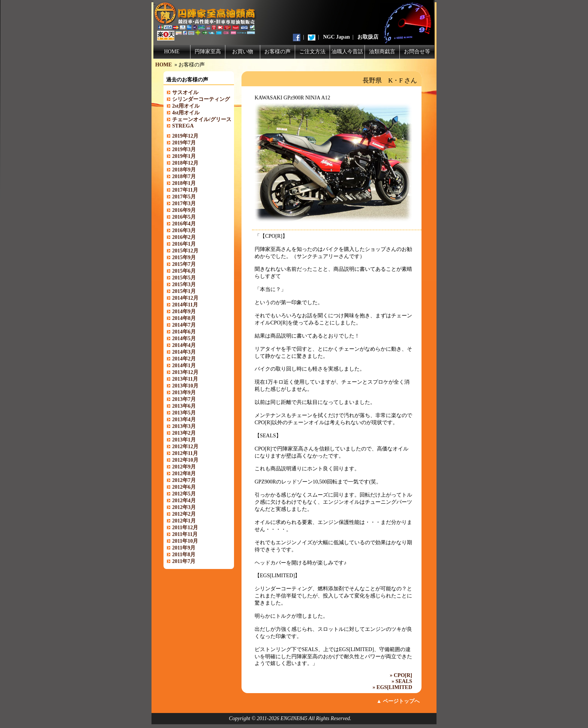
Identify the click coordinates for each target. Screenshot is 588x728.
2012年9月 (184, 467)
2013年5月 (184, 413)
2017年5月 (184, 197)
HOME (172, 52)
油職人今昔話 (347, 52)
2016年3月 (184, 230)
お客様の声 (277, 52)
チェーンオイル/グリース (202, 119)
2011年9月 (184, 548)
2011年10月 (185, 541)
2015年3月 (184, 284)
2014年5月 (184, 338)
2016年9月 (184, 210)
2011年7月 (184, 561)
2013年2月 (184, 433)
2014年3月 (184, 352)
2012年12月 (185, 447)
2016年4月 (184, 224)
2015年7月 (184, 264)
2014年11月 (185, 305)
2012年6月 (184, 487)
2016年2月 (184, 237)
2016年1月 (184, 244)
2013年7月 (184, 399)
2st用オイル (186, 106)
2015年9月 (184, 257)
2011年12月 (185, 528)
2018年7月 (184, 176)
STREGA (183, 126)
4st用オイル (186, 113)
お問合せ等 (417, 52)
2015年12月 (185, 251)
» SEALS (402, 681)
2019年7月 (184, 143)
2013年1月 (184, 440)
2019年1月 (184, 156)
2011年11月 (185, 534)
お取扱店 (368, 37)
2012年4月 (184, 501)
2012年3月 (184, 507)
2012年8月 (184, 474)
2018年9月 (184, 170)
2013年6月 (184, 406)
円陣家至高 (208, 52)
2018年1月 (184, 183)
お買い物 (243, 52)
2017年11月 (185, 190)
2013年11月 (185, 379)
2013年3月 (184, 426)
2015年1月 (184, 291)
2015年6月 (184, 271)
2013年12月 (185, 372)
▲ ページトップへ (398, 701)
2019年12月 (185, 136)
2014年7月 (184, 325)
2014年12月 (185, 298)
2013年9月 (184, 393)
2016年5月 (184, 217)
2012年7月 (184, 480)
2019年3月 (184, 149)
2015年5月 (184, 278)
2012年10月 (185, 460)
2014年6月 (184, 332)
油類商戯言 (382, 52)
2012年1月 (184, 521)
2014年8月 (184, 318)
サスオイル (185, 92)
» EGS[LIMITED (392, 687)
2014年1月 (184, 366)
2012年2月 (184, 514)
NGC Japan (337, 37)
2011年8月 (184, 555)
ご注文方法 (312, 52)
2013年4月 (184, 420)
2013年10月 (185, 386)
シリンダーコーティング (201, 99)
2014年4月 (184, 345)
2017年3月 (184, 203)
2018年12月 (185, 163)
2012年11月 (185, 453)
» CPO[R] (401, 675)
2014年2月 (184, 359)
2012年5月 (184, 494)
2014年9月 (184, 311)
